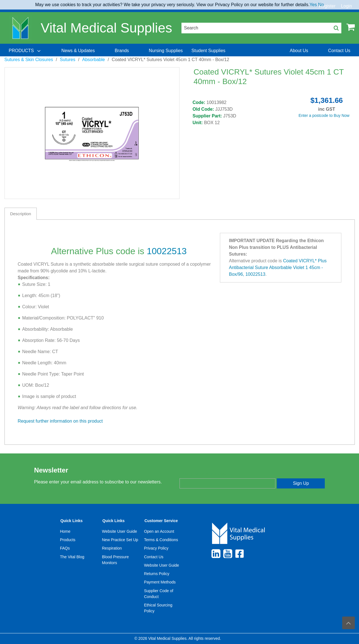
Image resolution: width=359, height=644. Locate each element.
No (321, 5)
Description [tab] (21, 214)
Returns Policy (157, 574)
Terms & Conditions (161, 540)
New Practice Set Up (120, 540)
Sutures (67, 60)
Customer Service (161, 521)
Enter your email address (203, 474)
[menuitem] (25, 51)
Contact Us (154, 557)
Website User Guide (120, 531)
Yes (313, 5)
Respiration (112, 548)
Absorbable (94, 60)
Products (68, 540)
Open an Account (159, 531)
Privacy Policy (156, 548)
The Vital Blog (72, 557)
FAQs (65, 548)
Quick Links (71, 521)
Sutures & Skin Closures (29, 60)
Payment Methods (160, 582)
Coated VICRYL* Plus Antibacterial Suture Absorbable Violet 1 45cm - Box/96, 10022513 (278, 267)
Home (65, 531)
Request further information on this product (60, 421)
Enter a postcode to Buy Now (324, 115)
